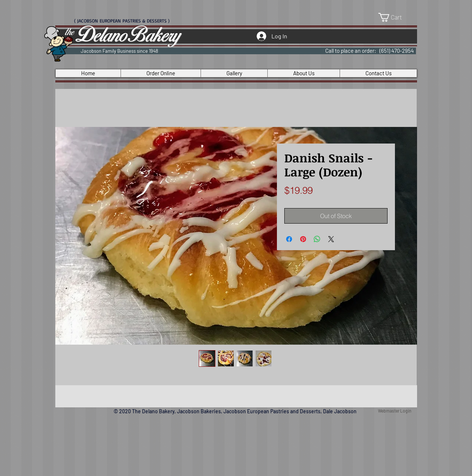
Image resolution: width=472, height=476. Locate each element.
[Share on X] (331, 239)
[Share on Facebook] (289, 239)
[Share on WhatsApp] (317, 239)
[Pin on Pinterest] (303, 239)
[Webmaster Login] (395, 411)
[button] (395, 17)
